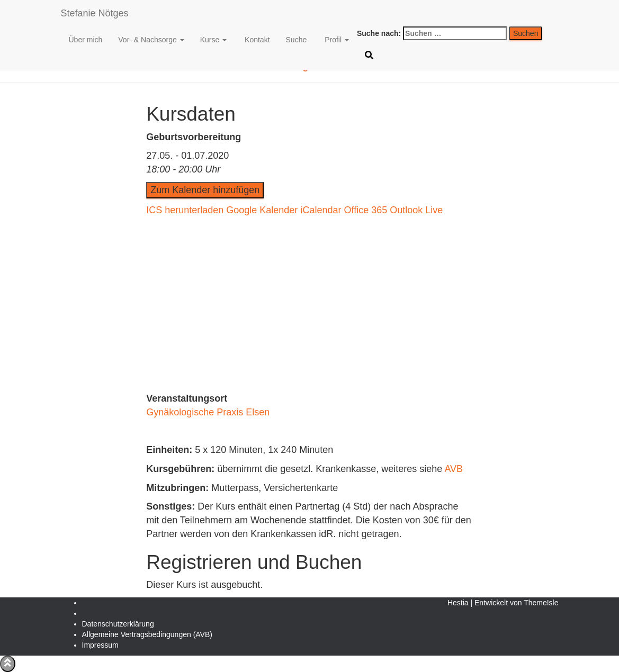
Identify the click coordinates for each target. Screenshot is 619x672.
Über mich (86, 40)
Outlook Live (416, 210)
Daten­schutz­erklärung (118, 624)
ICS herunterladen (185, 210)
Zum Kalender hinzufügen (205, 190)
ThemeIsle (541, 603)
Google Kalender (262, 210)
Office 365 (365, 210)
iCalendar (321, 210)
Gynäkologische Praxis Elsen (208, 412)
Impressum (100, 645)
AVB (454, 469)
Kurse (213, 40)
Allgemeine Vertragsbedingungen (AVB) (147, 634)
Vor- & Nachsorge (151, 40)
